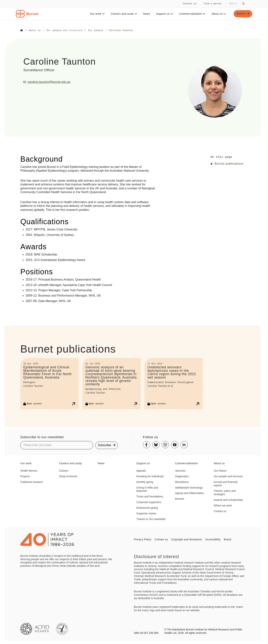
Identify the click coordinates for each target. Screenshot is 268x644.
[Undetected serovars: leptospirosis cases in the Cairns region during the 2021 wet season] (174, 383)
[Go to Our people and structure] (65, 31)
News (146, 14)
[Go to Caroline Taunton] (121, 31)
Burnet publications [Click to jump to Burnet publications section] (229, 164)
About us (218, 14)
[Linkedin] (184, 445)
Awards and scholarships (228, 500)
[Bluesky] (156, 445)
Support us (164, 14)
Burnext (180, 499)
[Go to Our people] (96, 31)
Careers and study (123, 14)
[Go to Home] (22, 31)
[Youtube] (175, 445)
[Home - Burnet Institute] (27, 14)
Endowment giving (147, 508)
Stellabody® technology (189, 487)
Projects (25, 476)
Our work (97, 14)
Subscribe (107, 445)
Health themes (29, 470)
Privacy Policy (143, 539)
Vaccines (180, 470)
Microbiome (182, 482)
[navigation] (134, 10)
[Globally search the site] (237, 4)
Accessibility (213, 539)
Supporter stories (146, 513)
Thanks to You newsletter (151, 519)
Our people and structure (228, 476)
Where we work (223, 505)
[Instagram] (165, 445)
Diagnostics (182, 476)
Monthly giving (145, 482)
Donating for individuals (150, 476)
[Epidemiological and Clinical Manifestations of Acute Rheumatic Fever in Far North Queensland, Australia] (49, 383)
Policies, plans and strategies (225, 493)
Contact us (190, 4)
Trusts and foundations (150, 496)
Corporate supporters (149, 502)
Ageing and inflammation (190, 493)
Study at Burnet (68, 476)
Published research (32, 482)
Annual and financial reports (225, 483)
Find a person (213, 4)
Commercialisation (192, 14)
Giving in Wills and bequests (147, 489)
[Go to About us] (35, 31)
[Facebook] (147, 445)
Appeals (141, 470)
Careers (64, 470)
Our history (220, 470)
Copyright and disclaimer (187, 539)
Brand (227, 539)
